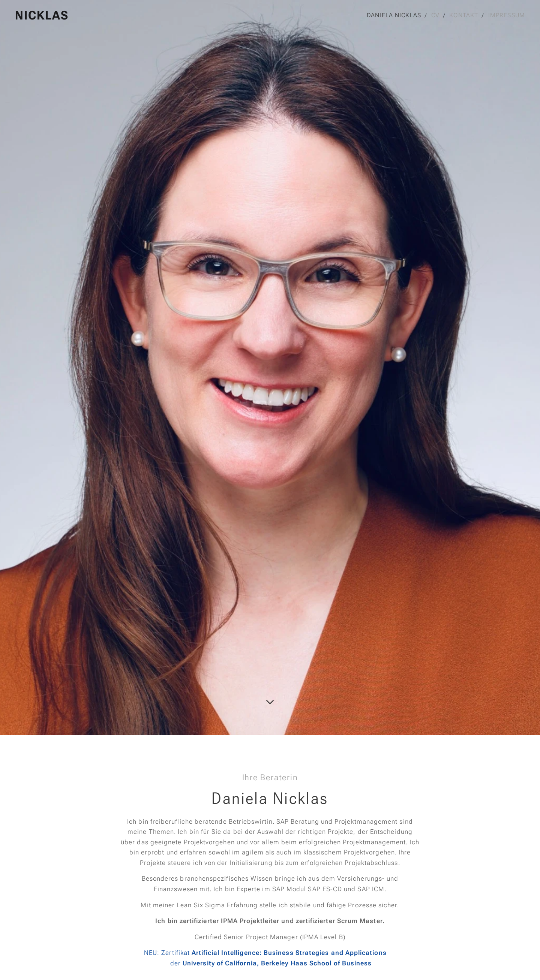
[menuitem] (394, 15)
